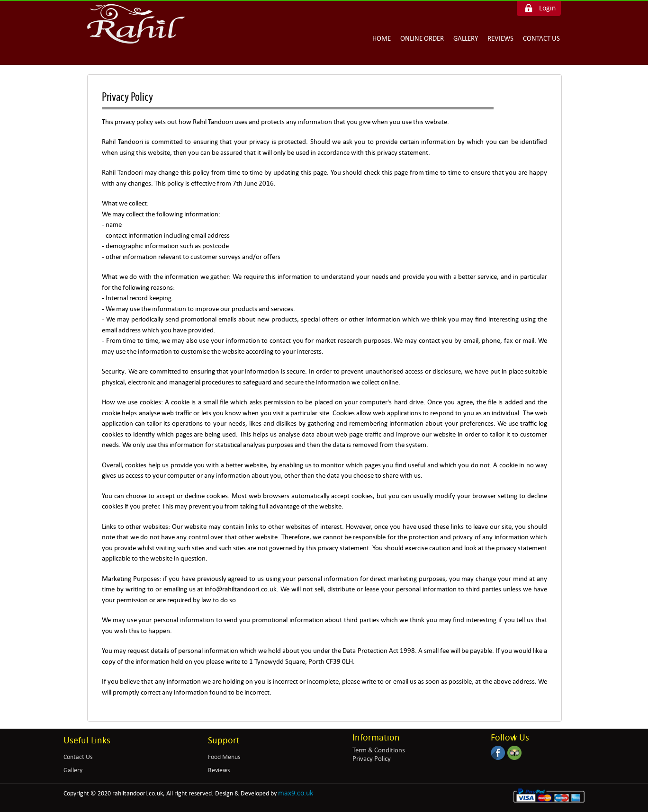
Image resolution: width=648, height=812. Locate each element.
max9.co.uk (296, 793)
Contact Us (541, 38)
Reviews (500, 38)
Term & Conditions (379, 750)
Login (547, 8)
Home (382, 38)
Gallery (466, 38)
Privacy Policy (372, 758)
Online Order (422, 38)
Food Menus (224, 757)
